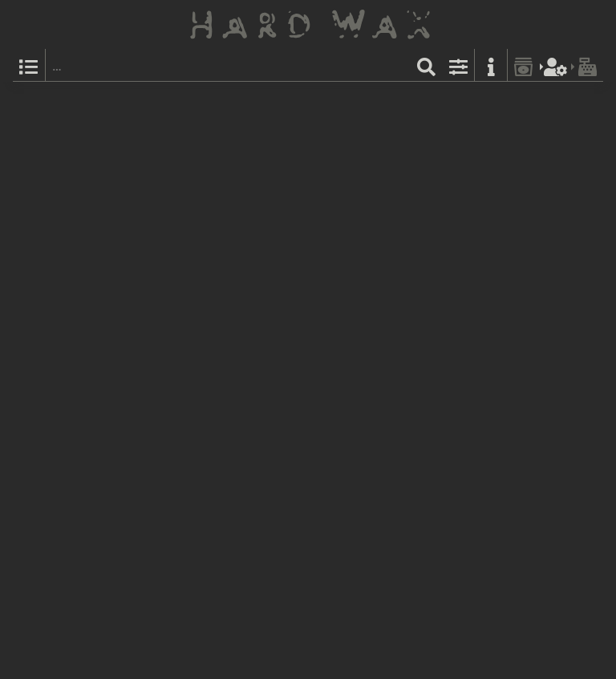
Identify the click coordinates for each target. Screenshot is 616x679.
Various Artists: (218, 232)
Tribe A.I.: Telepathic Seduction (418, 189)
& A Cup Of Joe (246, 189)
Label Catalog (434, 100)
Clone (195, 100)
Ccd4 (224, 321)
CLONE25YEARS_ (255, 216)
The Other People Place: (238, 118)
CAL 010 (233, 100)
